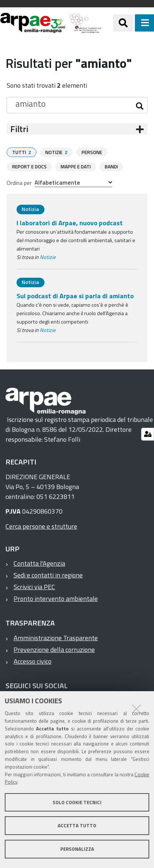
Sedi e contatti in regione (48, 575)
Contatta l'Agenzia (39, 563)
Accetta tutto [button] (77, 825)
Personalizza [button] (77, 849)
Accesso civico (33, 661)
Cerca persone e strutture (41, 526)
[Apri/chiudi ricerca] (123, 23)
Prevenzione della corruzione (54, 649)
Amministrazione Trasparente (56, 637)
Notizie (48, 257)
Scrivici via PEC (34, 586)
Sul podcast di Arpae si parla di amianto (75, 296)
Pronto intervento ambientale (56, 598)
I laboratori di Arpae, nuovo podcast (70, 223)
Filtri (19, 129)
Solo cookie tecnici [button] (77, 802)
